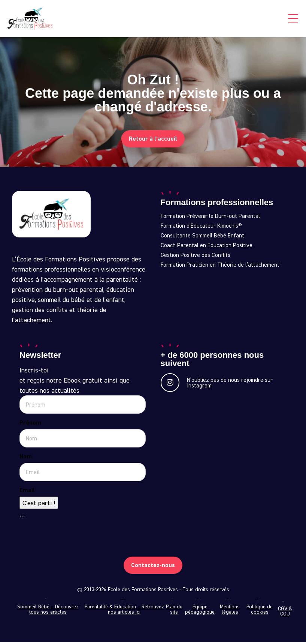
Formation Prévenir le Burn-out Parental (210, 218)
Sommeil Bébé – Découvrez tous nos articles (48, 611)
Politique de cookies (260, 611)
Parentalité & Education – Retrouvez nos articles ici (124, 611)
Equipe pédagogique (200, 611)
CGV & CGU (285, 613)
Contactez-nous (153, 567)
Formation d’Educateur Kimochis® (201, 228)
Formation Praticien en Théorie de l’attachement (220, 267)
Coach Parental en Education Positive (207, 247)
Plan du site (174, 611)
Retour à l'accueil (153, 140)
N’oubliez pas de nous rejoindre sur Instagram (217, 384)
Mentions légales (230, 611)
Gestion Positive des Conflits (196, 257)
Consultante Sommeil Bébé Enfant (202, 237)
